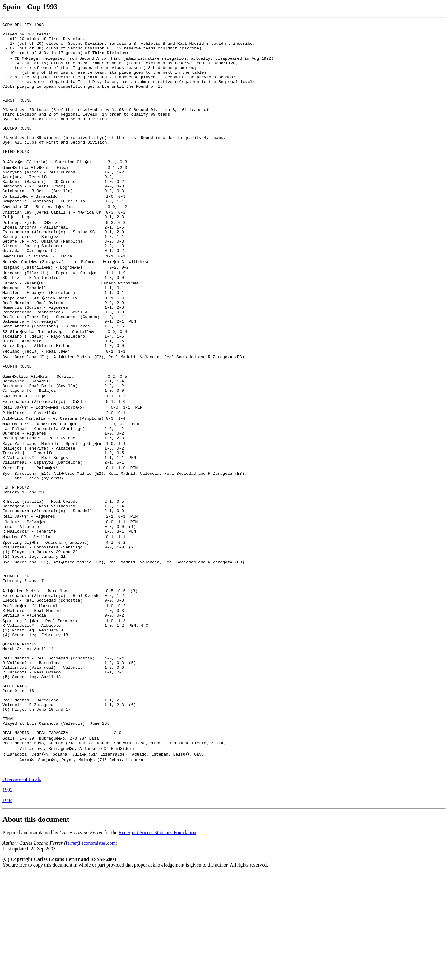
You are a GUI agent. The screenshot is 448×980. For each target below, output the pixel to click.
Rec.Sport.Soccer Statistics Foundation (157, 940)
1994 (7, 908)
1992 (7, 897)
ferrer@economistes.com (91, 950)
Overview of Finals (22, 887)
